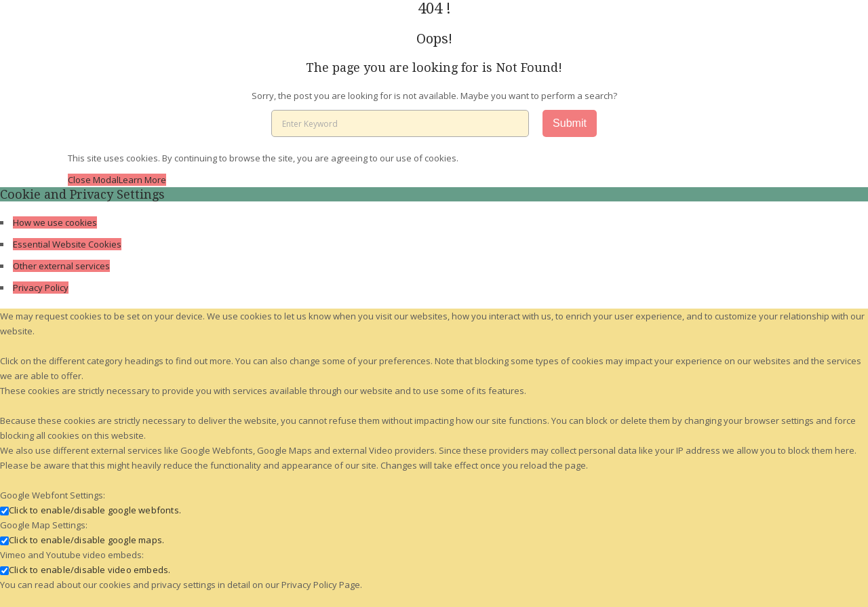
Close (80, 180)
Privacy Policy (41, 288)
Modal (106, 180)
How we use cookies (55, 222)
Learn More (142, 180)
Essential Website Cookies (67, 244)
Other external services (61, 266)
